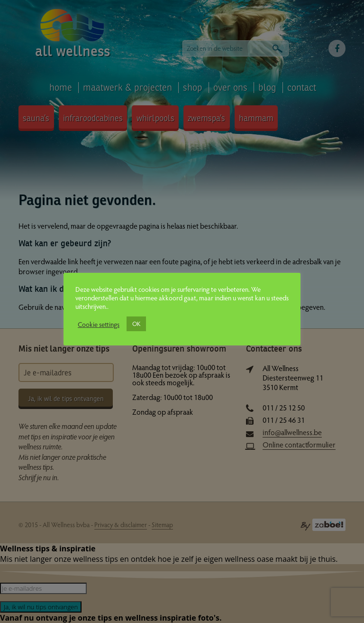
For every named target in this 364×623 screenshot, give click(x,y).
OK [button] (136, 324)
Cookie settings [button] (99, 324)
